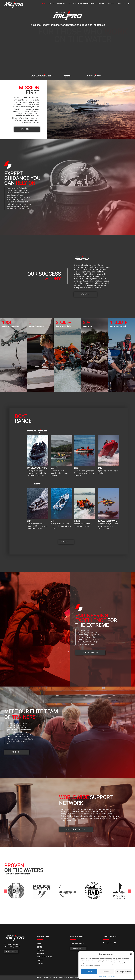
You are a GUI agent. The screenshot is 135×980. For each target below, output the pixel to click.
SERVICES (41, 954)
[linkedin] (115, 943)
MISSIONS (41, 950)
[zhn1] (108, 489)
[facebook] (104, 943)
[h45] (38, 489)
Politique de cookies (102, 976)
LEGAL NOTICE (111, 976)
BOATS (39, 947)
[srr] (61, 489)
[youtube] (111, 943)
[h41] (85, 436)
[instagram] (108, 943)
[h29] (67, 75)
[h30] (41, 75)
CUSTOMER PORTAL (77, 944)
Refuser (106, 972)
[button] (131, 954)
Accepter (89, 972)
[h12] (85, 489)
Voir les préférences (124, 972)
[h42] (108, 436)
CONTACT (41, 963)
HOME (39, 944)
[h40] (61, 436)
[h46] (94, 75)
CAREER (40, 960)
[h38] (38, 436)
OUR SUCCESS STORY (45, 957)
